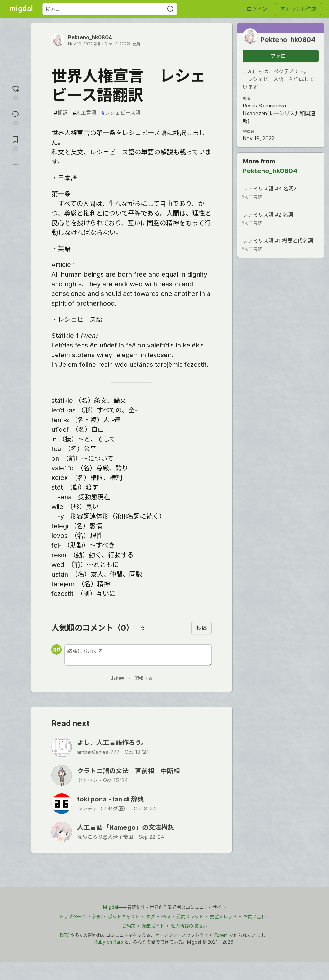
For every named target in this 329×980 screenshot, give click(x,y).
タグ (150, 916)
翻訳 (61, 113)
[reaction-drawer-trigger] (15, 92)
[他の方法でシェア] (15, 165)
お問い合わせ (257, 916)
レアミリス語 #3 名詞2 (280, 193)
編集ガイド (153, 926)
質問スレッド (190, 916)
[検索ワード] (110, 9)
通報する (144, 678)
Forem (221, 935)
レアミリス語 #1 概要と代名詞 (280, 245)
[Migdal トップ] (21, 9)
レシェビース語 (121, 113)
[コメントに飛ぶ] (15, 118)
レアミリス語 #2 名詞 (280, 219)
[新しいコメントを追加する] (138, 655)
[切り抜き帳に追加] (15, 143)
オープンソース (171, 935)
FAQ (166, 916)
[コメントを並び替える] (143, 628)
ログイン (257, 9)
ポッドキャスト (124, 916)
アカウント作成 (298, 9)
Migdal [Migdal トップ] (111, 907)
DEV (64, 935)
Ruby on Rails (109, 942)
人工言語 (84, 113)
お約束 (118, 678)
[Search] (171, 9)
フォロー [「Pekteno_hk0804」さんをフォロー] (281, 56)
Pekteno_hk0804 (90, 37)
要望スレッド (223, 916)
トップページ (73, 916)
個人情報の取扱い (189, 926)
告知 (97, 916)
